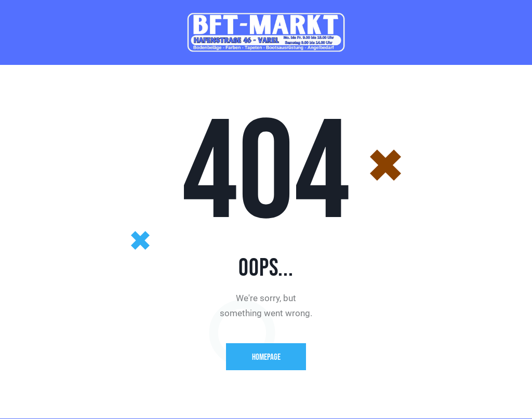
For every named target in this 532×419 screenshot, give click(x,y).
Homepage (266, 357)
